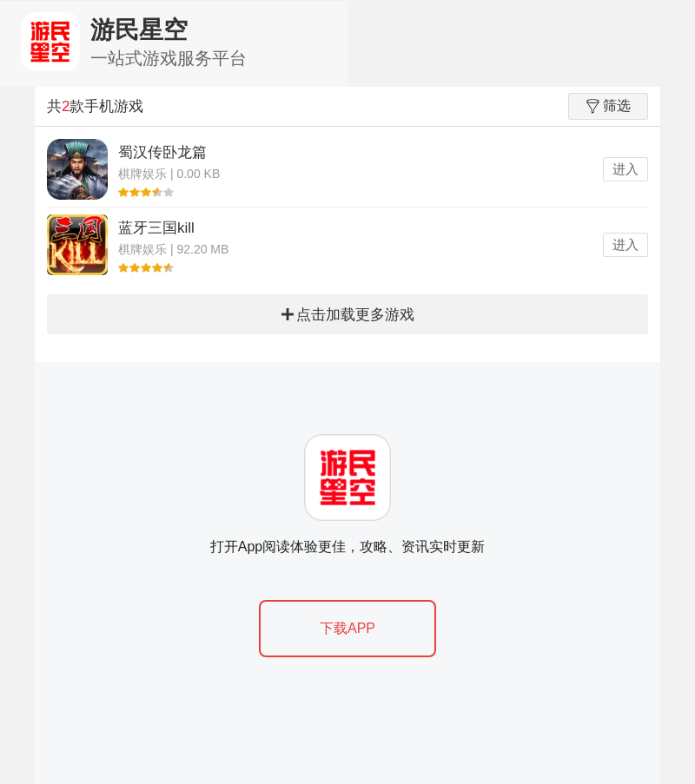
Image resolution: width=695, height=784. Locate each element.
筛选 (609, 106)
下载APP (347, 628)
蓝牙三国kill (156, 228)
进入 (625, 169)
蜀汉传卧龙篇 (162, 152)
